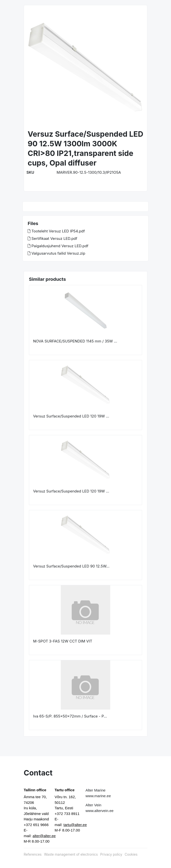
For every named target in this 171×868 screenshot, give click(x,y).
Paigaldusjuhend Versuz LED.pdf (58, 246)
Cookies (131, 854)
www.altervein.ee (99, 811)
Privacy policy (111, 854)
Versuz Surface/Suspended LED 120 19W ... (71, 416)
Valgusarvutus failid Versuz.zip (56, 253)
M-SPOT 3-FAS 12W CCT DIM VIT (63, 641)
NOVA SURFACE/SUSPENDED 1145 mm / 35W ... (75, 341)
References (33, 854)
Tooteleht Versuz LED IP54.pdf (56, 231)
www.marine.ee (98, 796)
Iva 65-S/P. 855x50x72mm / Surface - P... (70, 716)
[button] (33, 68)
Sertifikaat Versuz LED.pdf (53, 238)
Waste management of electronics (71, 854)
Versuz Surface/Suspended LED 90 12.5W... (71, 566)
